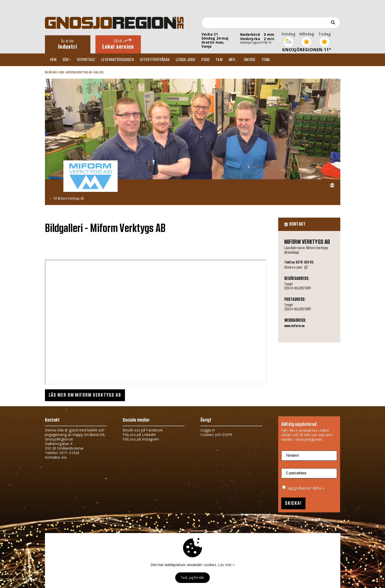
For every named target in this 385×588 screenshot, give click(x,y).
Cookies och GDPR (216, 435)
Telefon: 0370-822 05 (299, 262)
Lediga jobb (192, 60)
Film (228, 60)
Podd (213, 60)
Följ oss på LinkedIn (139, 435)
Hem (54, 60)
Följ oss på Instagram (141, 439)
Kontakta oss (56, 457)
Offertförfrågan (160, 60)
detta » (318, 488)
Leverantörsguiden (122, 60)
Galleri (99, 72)
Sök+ (69, 60)
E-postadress (296, 473)
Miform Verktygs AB (79, 72)
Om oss (261, 60)
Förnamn (293, 455)
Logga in (208, 430)
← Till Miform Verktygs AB (67, 198)
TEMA (278, 60)
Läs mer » (226, 565)
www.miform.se (294, 326)
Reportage (89, 60)
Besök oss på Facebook (143, 430)
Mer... (243, 60)
